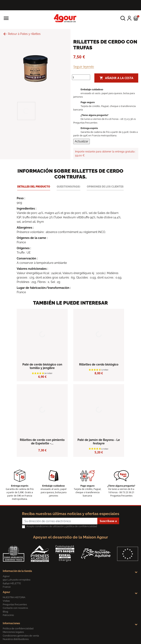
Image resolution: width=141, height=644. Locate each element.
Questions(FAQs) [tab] (68, 187)
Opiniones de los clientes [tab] (105, 187)
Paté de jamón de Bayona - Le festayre (99, 442)
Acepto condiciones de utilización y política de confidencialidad (62, 526)
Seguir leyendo (84, 67)
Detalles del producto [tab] (34, 187)
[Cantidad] (81, 77)
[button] (123, 18)
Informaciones (11, 623)
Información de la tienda (17, 571)
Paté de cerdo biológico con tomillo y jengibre (42, 366)
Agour (6, 592)
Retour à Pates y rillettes (22, 34)
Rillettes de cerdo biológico (99, 364)
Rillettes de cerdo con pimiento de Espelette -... (42, 442)
